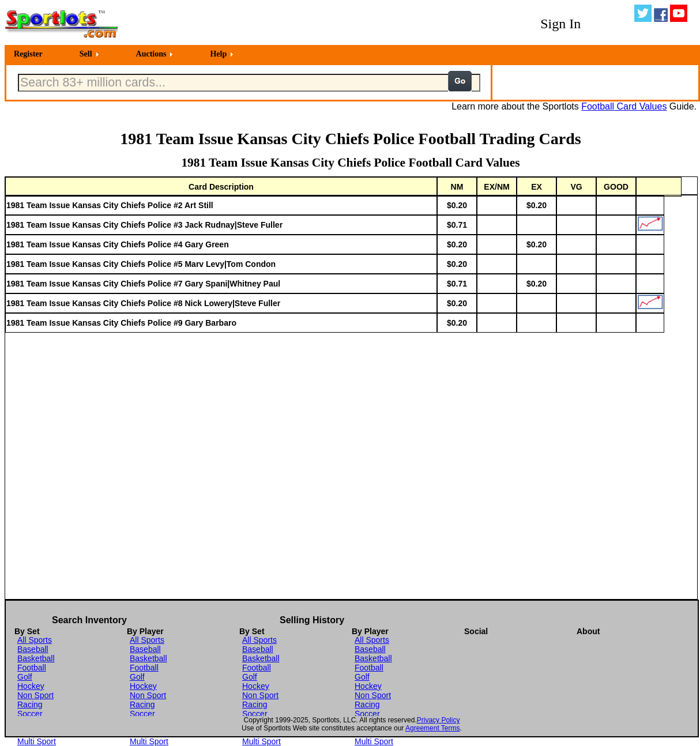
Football (32, 668)
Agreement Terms (432, 728)
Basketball (36, 658)
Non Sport (35, 695)
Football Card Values (624, 106)
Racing (30, 704)
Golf (25, 677)
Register (28, 54)
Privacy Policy (439, 720)
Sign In (560, 24)
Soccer (30, 714)
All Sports (35, 640)
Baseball (33, 649)
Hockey (31, 686)
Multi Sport (37, 741)
